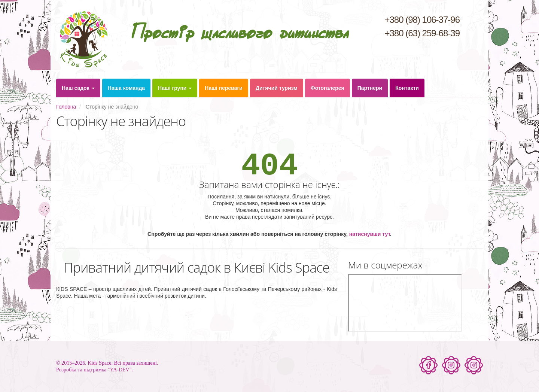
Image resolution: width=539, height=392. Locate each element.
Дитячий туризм (277, 88)
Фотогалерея (328, 88)
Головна (66, 107)
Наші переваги (224, 88)
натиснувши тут (370, 234)
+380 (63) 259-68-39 (422, 33)
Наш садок (78, 88)
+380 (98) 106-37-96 (422, 20)
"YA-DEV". (120, 370)
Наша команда (127, 88)
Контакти (407, 88)
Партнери (370, 88)
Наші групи (175, 88)
